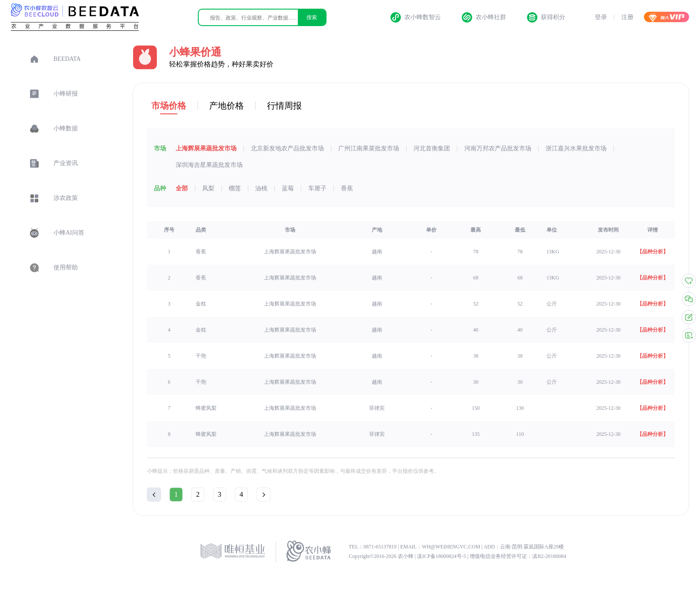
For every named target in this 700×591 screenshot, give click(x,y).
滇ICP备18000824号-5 (442, 556)
